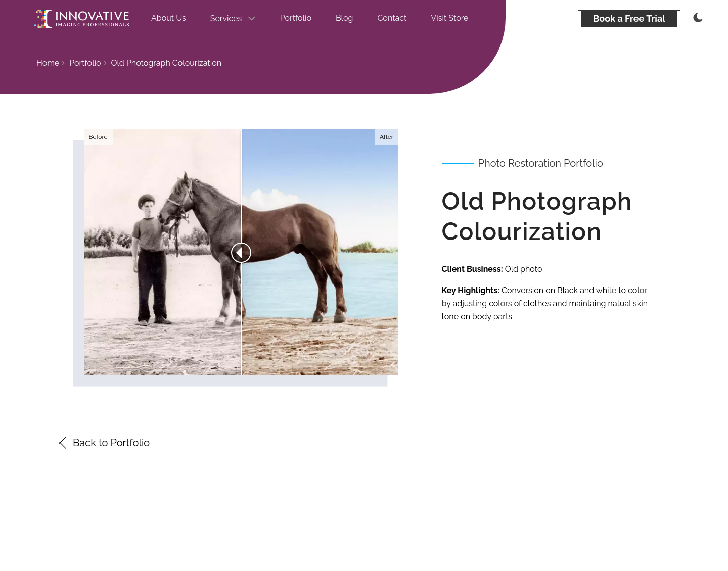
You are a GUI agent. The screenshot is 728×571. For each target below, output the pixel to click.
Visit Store (449, 18)
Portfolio (296, 18)
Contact (392, 18)
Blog (344, 18)
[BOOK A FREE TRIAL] (629, 19)
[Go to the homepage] (82, 19)
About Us (169, 18)
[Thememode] (697, 19)
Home (48, 63)
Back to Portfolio (103, 443)
